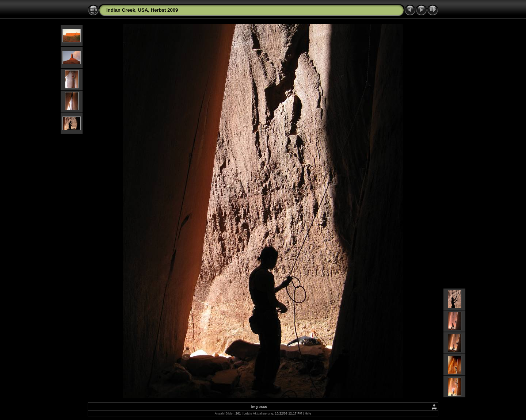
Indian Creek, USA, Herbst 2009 (142, 10)
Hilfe (308, 413)
